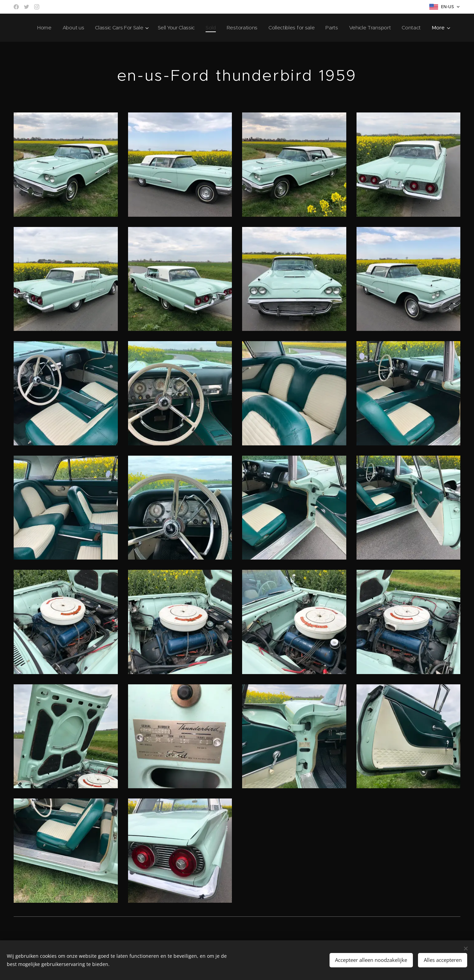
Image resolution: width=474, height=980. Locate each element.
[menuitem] (65, 28)
